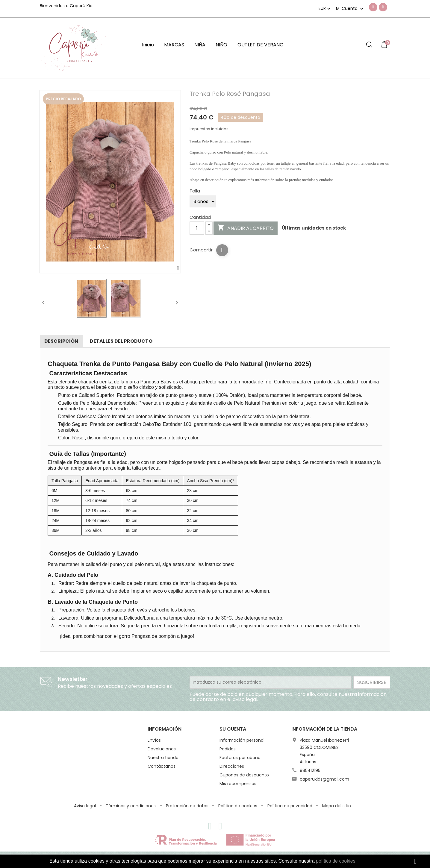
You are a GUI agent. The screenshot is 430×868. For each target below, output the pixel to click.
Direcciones (232, 766)
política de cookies (336, 861)
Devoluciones (162, 749)
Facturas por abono (240, 758)
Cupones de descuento (244, 775)
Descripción (61, 341)
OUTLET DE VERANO (261, 45)
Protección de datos (188, 806)
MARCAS (174, 45)
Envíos (154, 740)
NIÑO (221, 45)
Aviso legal (85, 806)
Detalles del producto (121, 341)
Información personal (242, 740)
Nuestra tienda (163, 758)
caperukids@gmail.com (324, 779)
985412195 (310, 770)
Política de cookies (238, 806)
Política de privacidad (290, 806)
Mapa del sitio (337, 806)
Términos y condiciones (131, 806)
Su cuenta (233, 729)
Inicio (148, 45)
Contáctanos (162, 766)
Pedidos (228, 749)
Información (165, 729)
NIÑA (200, 45)
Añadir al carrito (246, 228)
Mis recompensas (238, 784)
